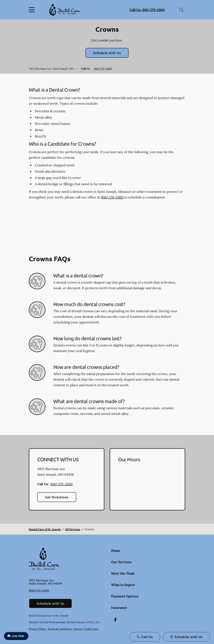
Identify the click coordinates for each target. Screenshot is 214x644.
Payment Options (125, 596)
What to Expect (123, 585)
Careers (78, 629)
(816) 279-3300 (103, 69)
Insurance (119, 608)
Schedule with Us (107, 53)
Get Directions (57, 497)
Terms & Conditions (60, 629)
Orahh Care (91, 629)
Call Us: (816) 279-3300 (147, 10)
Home (116, 551)
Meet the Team (123, 573)
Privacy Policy (37, 629)
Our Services (121, 562)
